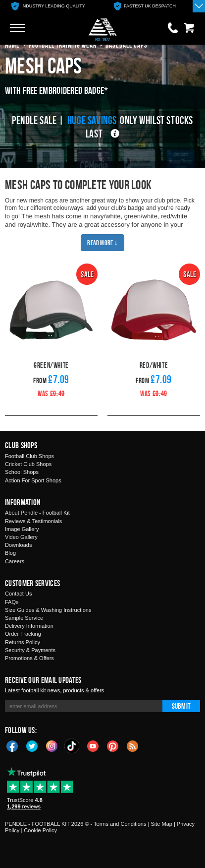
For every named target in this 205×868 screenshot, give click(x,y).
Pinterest (113, 745)
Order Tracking (23, 634)
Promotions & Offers (29, 658)
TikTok (72, 746)
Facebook (12, 745)
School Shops (22, 472)
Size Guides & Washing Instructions (48, 610)
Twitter (32, 745)
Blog (10, 553)
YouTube (93, 745)
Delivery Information (29, 626)
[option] (48, 6)
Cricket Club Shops (28, 464)
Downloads (18, 545)
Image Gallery (22, 529)
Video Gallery (21, 537)
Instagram (52, 745)
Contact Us (18, 594)
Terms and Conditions (120, 824)
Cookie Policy (40, 830)
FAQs (12, 602)
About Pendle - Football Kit (37, 513)
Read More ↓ (102, 242)
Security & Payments (30, 650)
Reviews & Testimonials (33, 521)
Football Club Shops (29, 456)
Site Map (161, 824)
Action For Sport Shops (33, 480)
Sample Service (24, 618)
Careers (15, 561)
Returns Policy (23, 642)
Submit (181, 706)
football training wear (63, 45)
